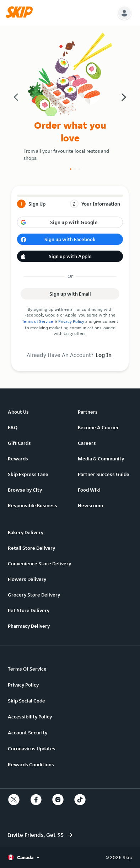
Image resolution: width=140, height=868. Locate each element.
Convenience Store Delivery (39, 564)
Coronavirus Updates (32, 749)
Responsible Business (33, 505)
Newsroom (90, 505)
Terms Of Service (27, 669)
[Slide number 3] (79, 169)
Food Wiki (89, 490)
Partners (88, 412)
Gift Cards (19, 443)
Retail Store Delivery (31, 548)
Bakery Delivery (26, 532)
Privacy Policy (71, 321)
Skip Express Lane (28, 474)
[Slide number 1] (71, 169)
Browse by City (25, 490)
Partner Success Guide (104, 474)
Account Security (28, 733)
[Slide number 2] (75, 169)
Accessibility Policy (30, 717)
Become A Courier (98, 427)
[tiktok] (80, 800)
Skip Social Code (26, 701)
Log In (104, 355)
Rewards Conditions (31, 765)
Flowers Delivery (27, 579)
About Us (18, 412)
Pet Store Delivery (29, 610)
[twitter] (14, 800)
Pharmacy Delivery (29, 626)
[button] (21, 16)
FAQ (13, 427)
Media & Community (101, 459)
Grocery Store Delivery (34, 595)
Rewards (18, 459)
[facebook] (36, 800)
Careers (87, 443)
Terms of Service (38, 321)
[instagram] (58, 800)
